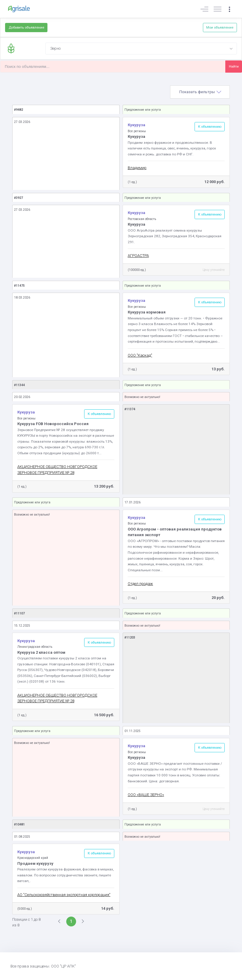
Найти (234, 66)
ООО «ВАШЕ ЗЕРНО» (146, 795)
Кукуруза (137, 125)
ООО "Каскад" (140, 355)
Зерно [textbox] (55, 48)
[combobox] (141, 49)
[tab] (200, 92)
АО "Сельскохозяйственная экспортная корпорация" (64, 895)
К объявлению (210, 127)
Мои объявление (220, 27)
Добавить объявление (26, 27)
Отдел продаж (140, 584)
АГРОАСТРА (138, 256)
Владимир (137, 168)
